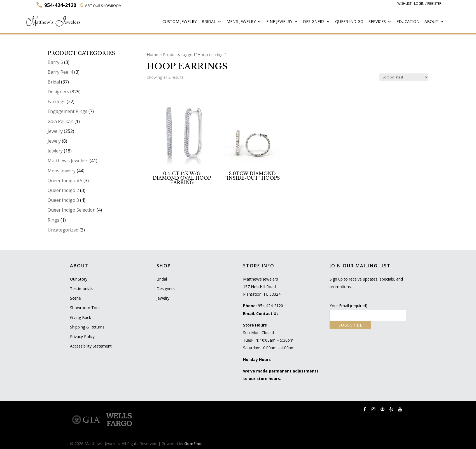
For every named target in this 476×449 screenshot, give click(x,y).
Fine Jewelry (279, 22)
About (431, 22)
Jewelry (55, 131)
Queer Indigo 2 (63, 190)
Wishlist (403, 4)
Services (377, 22)
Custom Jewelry (179, 22)
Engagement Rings (67, 111)
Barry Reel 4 (60, 72)
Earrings (57, 101)
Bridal (209, 22)
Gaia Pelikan (60, 121)
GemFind (193, 444)
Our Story (79, 279)
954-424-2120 (270, 306)
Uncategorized (63, 230)
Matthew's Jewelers (68, 161)
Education (408, 22)
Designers (314, 22)
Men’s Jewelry (241, 22)
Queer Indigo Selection (72, 210)
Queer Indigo (349, 22)
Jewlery (55, 151)
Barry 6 (55, 62)
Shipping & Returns (87, 327)
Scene (75, 298)
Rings (53, 220)
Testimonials (82, 289)
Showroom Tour (85, 308)
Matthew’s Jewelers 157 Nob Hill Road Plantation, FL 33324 (262, 287)
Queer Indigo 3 (63, 200)
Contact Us (267, 313)
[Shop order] (404, 77)
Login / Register (428, 4)
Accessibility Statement (91, 346)
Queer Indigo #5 (65, 180)
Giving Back (81, 317)
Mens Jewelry (62, 171)
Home (152, 54)
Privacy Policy (82, 336)
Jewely (54, 141)
